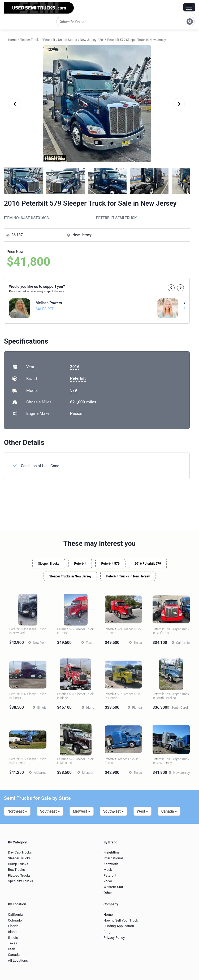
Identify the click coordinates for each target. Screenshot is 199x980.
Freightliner (112, 852)
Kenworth (111, 864)
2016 (75, 367)
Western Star (113, 887)
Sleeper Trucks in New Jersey (70, 576)
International (113, 858)
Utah (12, 949)
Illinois (13, 938)
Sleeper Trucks (49, 564)
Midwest (82, 811)
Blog (107, 932)
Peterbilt (78, 378)
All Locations (18, 960)
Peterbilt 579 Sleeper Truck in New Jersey (171, 761)
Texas (12, 943)
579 (73, 390)
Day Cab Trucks (20, 852)
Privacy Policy (114, 938)
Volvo (108, 881)
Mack (108, 870)
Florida (13, 926)
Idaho (12, 932)
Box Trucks (16, 870)
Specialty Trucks (20, 881)
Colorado (15, 920)
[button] (171, 288)
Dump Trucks (18, 864)
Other (108, 893)
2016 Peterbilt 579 (148, 564)
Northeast (17, 811)
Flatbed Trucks (19, 875)
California (15, 914)
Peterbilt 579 (110, 564)
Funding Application (119, 926)
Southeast (50, 811)
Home (108, 914)
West (143, 811)
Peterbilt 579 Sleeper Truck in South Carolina (171, 696)
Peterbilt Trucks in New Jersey (128, 576)
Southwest (114, 811)
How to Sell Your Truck (121, 920)
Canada (169, 811)
